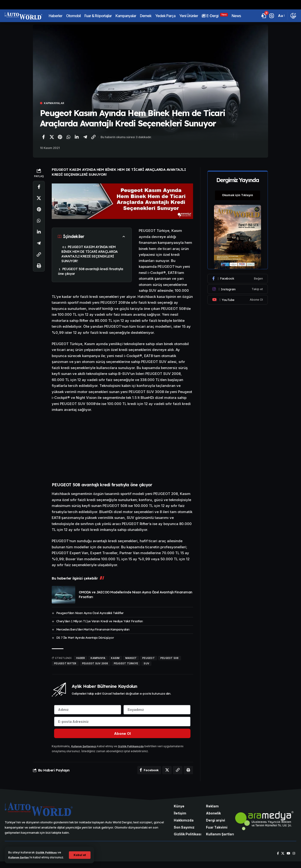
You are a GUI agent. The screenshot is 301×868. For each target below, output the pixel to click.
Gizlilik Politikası (48, 848)
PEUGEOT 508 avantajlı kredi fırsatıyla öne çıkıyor (91, 272)
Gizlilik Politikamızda (135, 751)
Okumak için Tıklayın (238, 193)
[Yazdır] (39, 266)
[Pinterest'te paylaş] (60, 138)
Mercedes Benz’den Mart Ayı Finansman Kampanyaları (93, 630)
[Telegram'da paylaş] (85, 138)
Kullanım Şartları (25, 852)
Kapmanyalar (57, 103)
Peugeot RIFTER (65, 664)
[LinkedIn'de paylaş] (77, 138)
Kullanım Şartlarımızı (85, 751)
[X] (282, 860)
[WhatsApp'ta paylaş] (68, 138)
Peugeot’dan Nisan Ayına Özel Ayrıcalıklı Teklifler (90, 613)
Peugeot (149, 658)
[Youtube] (238, 297)
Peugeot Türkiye (126, 664)
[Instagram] (238, 287)
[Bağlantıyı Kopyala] (93, 138)
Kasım (115, 658)
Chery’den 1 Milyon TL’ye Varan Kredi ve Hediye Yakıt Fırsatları (100, 622)
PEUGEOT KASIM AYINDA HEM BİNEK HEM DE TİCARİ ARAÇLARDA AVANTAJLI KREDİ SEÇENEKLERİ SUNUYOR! (90, 255)
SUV (146, 664)
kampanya (98, 658)
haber (81, 658)
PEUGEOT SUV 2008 (95, 664)
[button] (79, 853)
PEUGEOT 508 (170, 658)
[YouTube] (288, 860)
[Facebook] (238, 276)
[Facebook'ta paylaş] (43, 138)
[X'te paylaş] (52, 138)
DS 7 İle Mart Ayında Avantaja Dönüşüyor (85, 638)
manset (131, 658)
